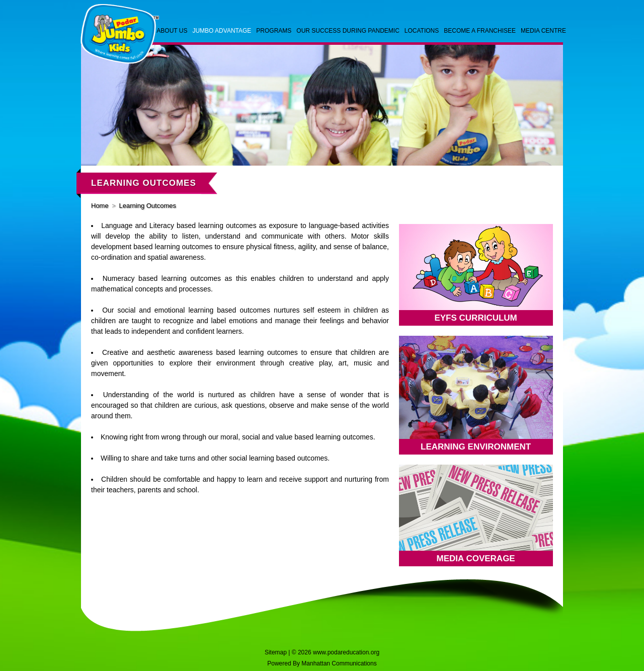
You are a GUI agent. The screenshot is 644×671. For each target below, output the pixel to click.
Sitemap (276, 652)
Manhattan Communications (339, 663)
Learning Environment (476, 447)
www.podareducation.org (346, 652)
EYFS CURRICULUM (475, 318)
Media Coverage (476, 558)
